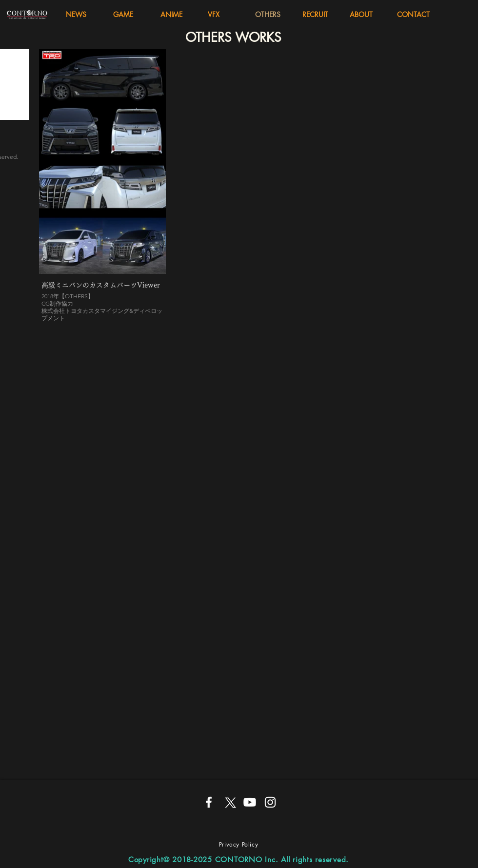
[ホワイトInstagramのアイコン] (270, 802)
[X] (229, 802)
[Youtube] (250, 802)
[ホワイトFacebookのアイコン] (209, 802)
